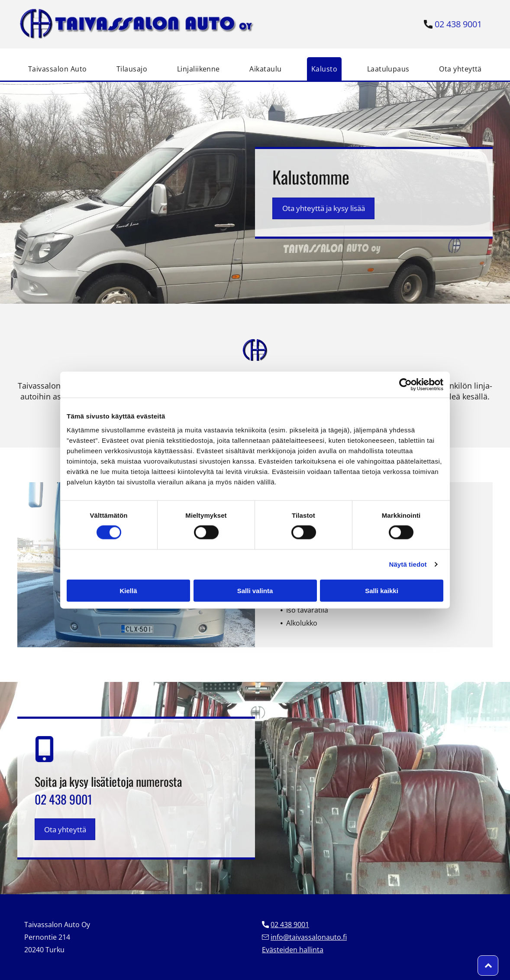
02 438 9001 (458, 24)
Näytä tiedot (408, 564)
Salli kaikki (382, 591)
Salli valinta (255, 591)
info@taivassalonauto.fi (309, 937)
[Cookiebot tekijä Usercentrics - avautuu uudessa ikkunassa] (405, 385)
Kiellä (128, 591)
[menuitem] (58, 69)
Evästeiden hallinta (293, 950)
